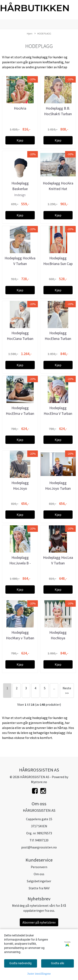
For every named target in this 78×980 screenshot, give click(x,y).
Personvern (39, 867)
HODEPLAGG (43, 34)
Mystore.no (39, 782)
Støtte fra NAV (39, 888)
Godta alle (58, 963)
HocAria (20, 108)
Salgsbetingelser (39, 881)
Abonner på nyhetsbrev (39, 922)
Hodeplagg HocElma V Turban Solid (58, 413)
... (54, 688)
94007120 (42, 840)
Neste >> (67, 691)
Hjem (30, 33)
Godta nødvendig (20, 963)
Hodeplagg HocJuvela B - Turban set (20, 563)
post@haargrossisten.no (39, 847)
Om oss (39, 874)
